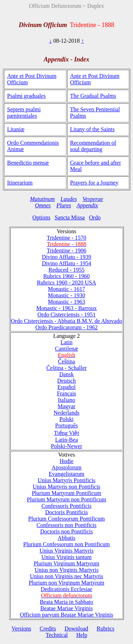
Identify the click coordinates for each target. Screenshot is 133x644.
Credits (48, 629)
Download (76, 629)
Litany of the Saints (93, 129)
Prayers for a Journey (94, 183)
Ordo (95, 217)
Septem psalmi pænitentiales (24, 113)
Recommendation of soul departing (93, 146)
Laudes (69, 199)
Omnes (43, 205)
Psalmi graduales (26, 96)
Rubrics (106, 629)
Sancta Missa (70, 217)
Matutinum (42, 199)
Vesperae (93, 199)
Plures (64, 205)
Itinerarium (20, 183)
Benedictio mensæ (28, 163)
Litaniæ (16, 129)
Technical (57, 635)
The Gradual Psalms (93, 96)
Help (82, 635)
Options (41, 217)
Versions (21, 629)
